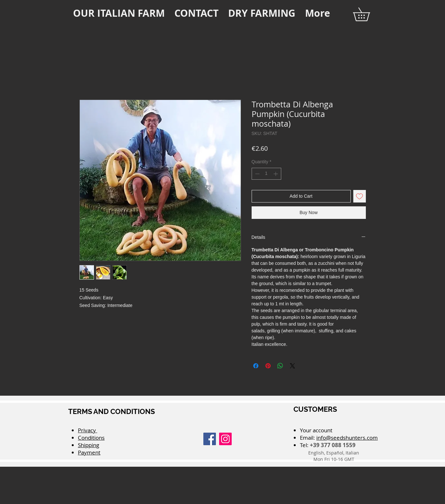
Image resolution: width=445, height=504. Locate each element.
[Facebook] (210, 439)
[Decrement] (257, 174)
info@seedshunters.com (347, 438)
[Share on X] (292, 366)
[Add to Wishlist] (360, 196)
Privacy (88, 430)
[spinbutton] (266, 174)
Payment (89, 452)
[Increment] (276, 174)
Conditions (91, 438)
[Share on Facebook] (256, 366)
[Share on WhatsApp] (280, 366)
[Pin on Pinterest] (268, 366)
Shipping (88, 445)
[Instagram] (225, 439)
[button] (368, 14)
